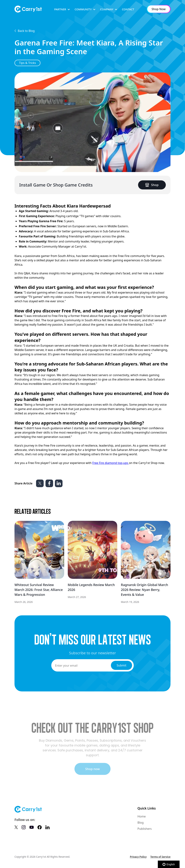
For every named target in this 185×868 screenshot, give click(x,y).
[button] (62, 9)
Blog (140, 823)
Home (142, 816)
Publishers (145, 829)
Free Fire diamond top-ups (111, 463)
